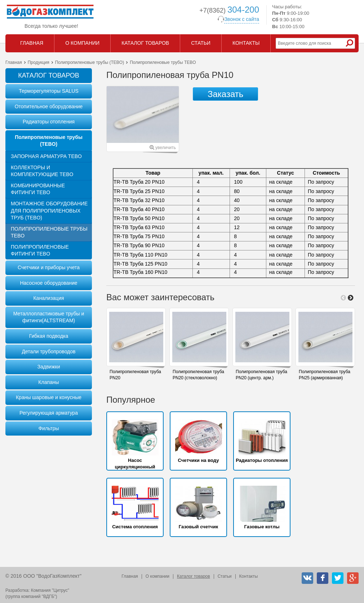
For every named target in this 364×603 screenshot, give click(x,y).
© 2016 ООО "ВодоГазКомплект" (43, 576)
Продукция (39, 62)
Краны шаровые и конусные (49, 397)
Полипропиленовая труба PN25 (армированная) (325, 375)
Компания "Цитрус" (50, 590)
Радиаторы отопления (49, 122)
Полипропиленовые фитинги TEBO (40, 250)
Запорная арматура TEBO (46, 156)
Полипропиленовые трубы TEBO (49, 232)
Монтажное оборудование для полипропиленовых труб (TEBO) (49, 211)
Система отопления (135, 527)
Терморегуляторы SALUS (49, 91)
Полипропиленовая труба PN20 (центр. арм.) (261, 375)
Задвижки (49, 367)
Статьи (225, 576)
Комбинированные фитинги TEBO (38, 189)
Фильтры (48, 428)
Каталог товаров (194, 576)
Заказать (225, 94)
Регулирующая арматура (49, 413)
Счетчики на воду (199, 460)
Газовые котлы (262, 527)
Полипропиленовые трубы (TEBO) (90, 62)
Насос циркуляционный (135, 464)
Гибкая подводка (49, 336)
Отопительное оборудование (49, 106)
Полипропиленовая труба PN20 (135, 375)
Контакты (249, 576)
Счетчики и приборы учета (49, 267)
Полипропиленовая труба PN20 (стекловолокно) (198, 375)
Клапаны (48, 382)
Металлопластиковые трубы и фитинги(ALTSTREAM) (49, 317)
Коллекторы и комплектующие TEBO (42, 171)
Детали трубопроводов (48, 351)
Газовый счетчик (198, 527)
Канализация (48, 298)
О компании (157, 576)
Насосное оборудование (48, 283)
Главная (14, 62)
